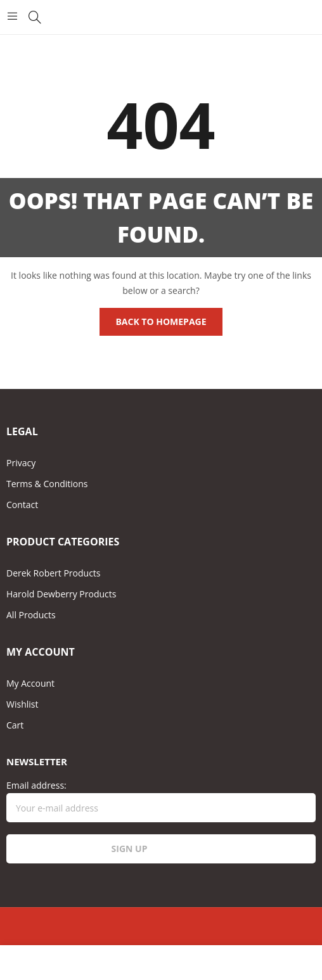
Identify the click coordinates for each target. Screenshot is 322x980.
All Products (31, 615)
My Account (30, 683)
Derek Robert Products (54, 573)
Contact (22, 505)
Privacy (21, 463)
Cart (15, 725)
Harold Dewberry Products (61, 594)
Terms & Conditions (47, 484)
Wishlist (22, 704)
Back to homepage (161, 321)
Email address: (161, 801)
